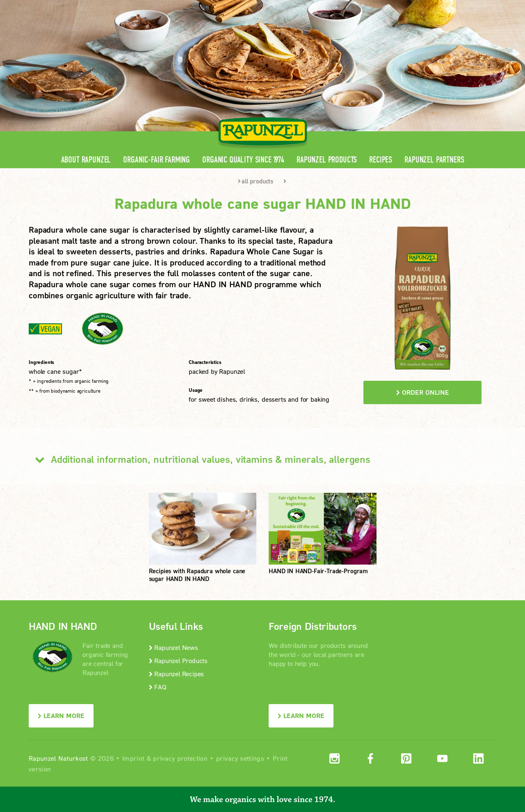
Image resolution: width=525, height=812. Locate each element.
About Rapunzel (86, 160)
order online (423, 392)
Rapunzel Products (327, 160)
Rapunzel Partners (434, 160)
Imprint (133, 758)
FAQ (158, 687)
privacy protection (180, 758)
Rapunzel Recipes (177, 674)
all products (256, 181)
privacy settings (240, 758)
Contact (427, 6)
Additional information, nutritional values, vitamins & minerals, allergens (200, 459)
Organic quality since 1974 (243, 160)
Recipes (381, 160)
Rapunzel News (173, 647)
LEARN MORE (61, 715)
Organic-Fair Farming (156, 160)
